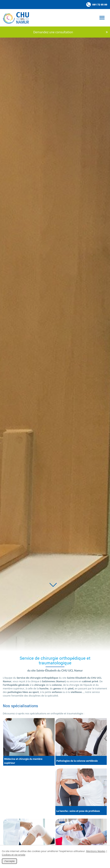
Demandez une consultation (57, 32)
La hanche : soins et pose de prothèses (78, 811)
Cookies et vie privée (14, 855)
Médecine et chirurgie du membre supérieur (23, 761)
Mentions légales (96, 851)
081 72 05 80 (97, 5)
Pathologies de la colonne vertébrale (77, 761)
